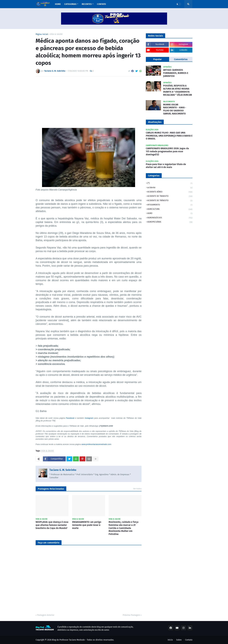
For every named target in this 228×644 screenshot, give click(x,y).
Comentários (181, 59)
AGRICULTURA (170, 209)
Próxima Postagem (131, 615)
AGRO (170, 214)
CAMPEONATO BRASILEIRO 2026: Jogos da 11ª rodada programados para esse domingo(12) (167, 151)
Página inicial (42, 34)
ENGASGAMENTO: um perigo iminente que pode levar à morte (87, 525)
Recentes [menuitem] (87, 4)
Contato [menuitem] (101, 4)
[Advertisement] (89, 100)
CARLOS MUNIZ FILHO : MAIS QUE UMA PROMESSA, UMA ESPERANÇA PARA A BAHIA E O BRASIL (169, 136)
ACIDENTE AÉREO (170, 192)
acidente (170, 188)
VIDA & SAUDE (56, 34)
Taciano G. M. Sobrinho (63, 470)
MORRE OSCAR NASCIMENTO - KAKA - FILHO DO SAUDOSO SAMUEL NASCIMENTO (175, 109)
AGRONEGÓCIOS (170, 218)
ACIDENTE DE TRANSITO (170, 196)
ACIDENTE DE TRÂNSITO (170, 201)
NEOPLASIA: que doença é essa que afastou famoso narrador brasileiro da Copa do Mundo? (52, 525)
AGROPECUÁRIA (170, 222)
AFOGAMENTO (170, 205)
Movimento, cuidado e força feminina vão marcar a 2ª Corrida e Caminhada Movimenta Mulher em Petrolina (124, 528)
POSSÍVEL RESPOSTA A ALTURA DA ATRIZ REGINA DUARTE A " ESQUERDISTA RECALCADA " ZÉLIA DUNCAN (178, 90)
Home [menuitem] (58, 4)
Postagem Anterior (46, 615)
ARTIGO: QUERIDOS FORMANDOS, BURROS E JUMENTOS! (176, 73)
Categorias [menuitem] (70, 4)
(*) (170, 183)
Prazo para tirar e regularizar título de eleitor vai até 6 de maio (166, 166)
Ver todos (137, 489)
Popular (157, 59)
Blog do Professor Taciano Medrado (68, 640)
